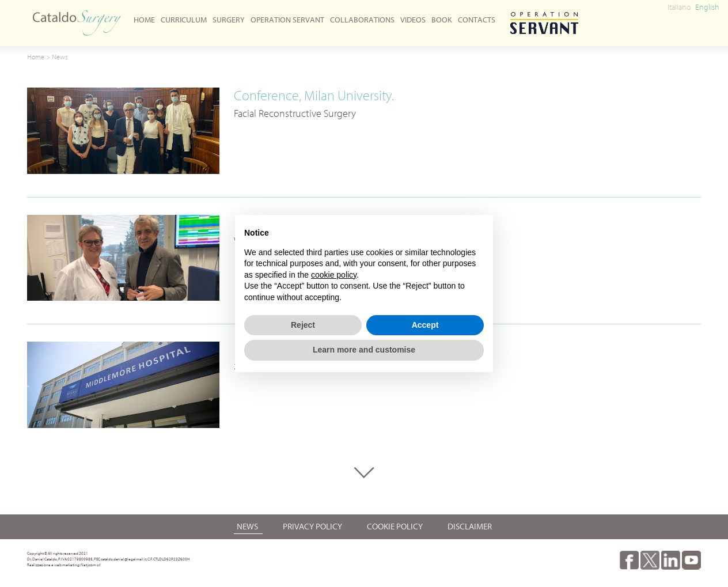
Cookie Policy (396, 527)
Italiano (679, 7)
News (60, 57)
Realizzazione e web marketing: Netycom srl (64, 565)
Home (36, 57)
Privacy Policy (313, 527)
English (707, 7)
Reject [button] (303, 325)
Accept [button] (425, 325)
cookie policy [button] (334, 275)
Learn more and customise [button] (364, 350)
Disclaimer (470, 527)
